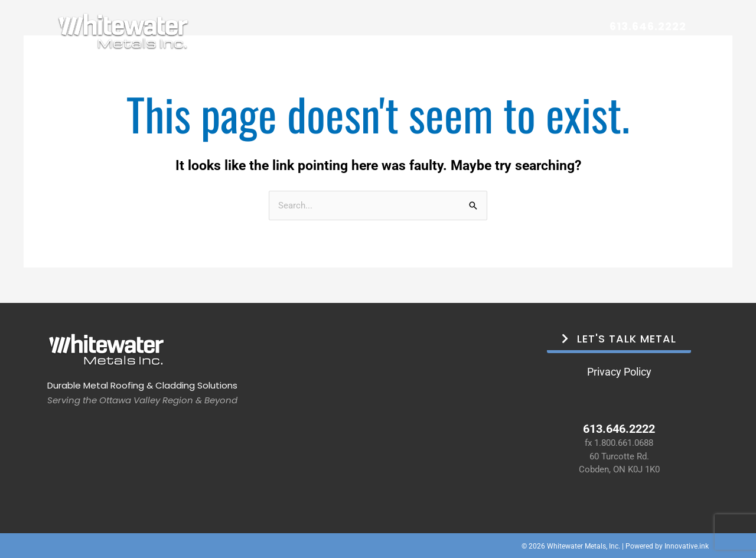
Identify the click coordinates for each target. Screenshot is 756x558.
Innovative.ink (687, 546)
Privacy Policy (619, 371)
